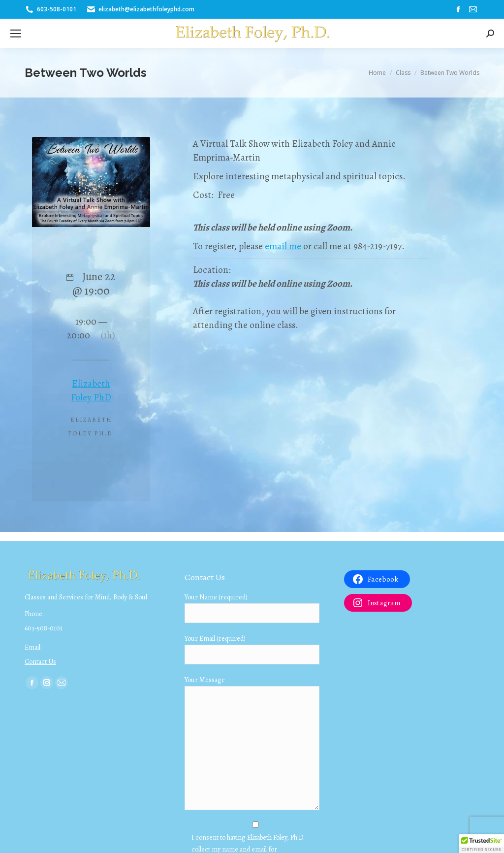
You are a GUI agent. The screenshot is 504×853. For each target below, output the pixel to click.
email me (283, 246)
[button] (481, 844)
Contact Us (40, 662)
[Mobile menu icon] (16, 33)
